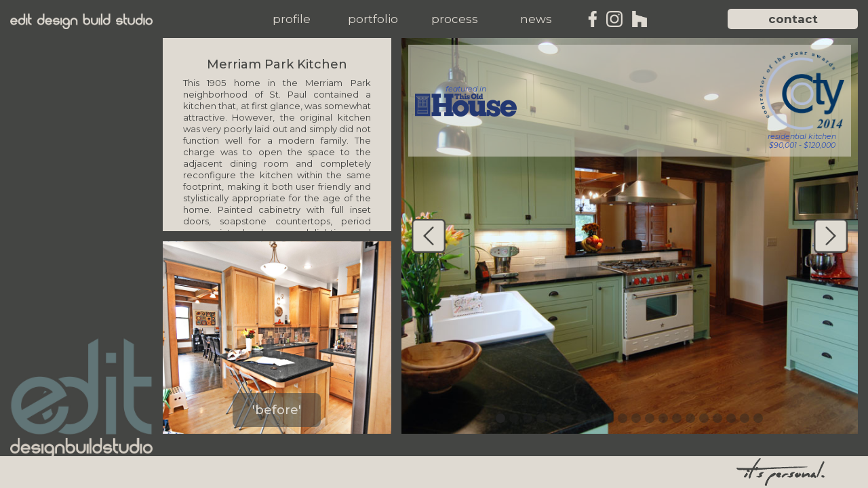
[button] (292, 19)
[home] (81, 21)
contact (793, 19)
